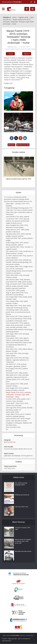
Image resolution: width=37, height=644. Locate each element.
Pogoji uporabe (12, 639)
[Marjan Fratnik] (18, 101)
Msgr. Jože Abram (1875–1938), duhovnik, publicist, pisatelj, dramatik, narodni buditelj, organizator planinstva (19, 286)
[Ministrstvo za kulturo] (18, 574)
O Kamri (4, 639)
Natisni (11, 145)
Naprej (27, 54)
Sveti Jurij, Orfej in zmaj (21, 507)
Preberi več (8, 83)
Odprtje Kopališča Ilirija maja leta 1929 (18, 179)
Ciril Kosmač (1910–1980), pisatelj (17, 373)
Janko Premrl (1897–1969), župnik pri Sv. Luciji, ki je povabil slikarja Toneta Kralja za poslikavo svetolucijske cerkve (19, 319)
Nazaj (10, 54)
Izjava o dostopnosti (24, 639)
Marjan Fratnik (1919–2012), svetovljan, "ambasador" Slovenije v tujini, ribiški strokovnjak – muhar (19, 395)
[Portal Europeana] (18, 590)
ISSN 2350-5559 (6, 641)
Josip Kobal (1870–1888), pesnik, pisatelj (19, 282)
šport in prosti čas (10, 442)
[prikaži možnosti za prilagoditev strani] (31, 2)
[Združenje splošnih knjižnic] (18, 627)
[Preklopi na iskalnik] (33, 9)
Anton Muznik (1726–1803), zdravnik (18, 217)
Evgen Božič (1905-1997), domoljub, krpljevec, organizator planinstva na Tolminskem (18, 360)
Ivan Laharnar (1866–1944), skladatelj (18, 280)
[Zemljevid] (27, 9)
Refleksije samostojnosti (22, 495)
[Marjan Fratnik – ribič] (18, 122)
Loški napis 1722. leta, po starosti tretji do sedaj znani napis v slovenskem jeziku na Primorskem (19, 212)
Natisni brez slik (23, 145)
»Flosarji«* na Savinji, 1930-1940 (23, 529)
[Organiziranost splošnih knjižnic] (19, 582)
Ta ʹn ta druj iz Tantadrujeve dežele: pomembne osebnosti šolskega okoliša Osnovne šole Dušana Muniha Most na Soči (18, 199)
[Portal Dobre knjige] (19, 620)
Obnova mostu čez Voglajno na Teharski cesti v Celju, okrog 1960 (23, 541)
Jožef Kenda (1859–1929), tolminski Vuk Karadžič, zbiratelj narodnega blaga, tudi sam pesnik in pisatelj (19, 262)
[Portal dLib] (19, 598)
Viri (7, 429)
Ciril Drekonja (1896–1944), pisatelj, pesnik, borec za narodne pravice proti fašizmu (18, 312)
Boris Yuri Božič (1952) (13, 427)
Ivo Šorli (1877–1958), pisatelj (15, 291)
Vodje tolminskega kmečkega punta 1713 (19, 208)
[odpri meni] (3, 9)
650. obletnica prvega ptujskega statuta (21, 484)
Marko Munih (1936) (12, 412)
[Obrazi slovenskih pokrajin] (18, 613)
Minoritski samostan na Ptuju (23, 551)
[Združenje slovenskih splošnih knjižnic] (18, 605)
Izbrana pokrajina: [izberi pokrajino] (12, 2)
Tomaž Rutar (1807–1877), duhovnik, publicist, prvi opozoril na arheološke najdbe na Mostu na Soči (18, 221)
